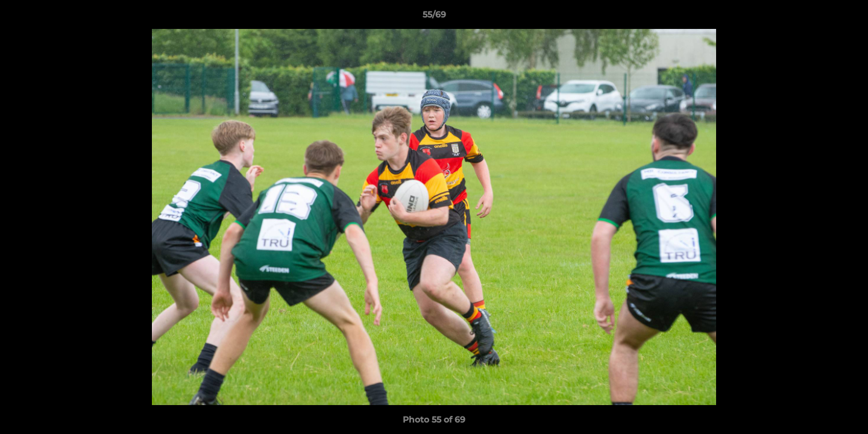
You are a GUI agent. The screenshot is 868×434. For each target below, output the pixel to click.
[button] (846, 17)
